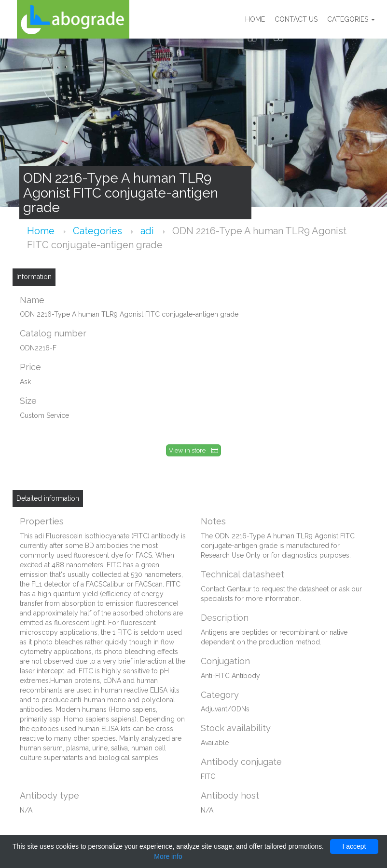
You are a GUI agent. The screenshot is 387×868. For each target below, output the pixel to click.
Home (255, 19)
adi (148, 231)
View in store (193, 450)
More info (168, 856)
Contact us (296, 19)
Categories (351, 19)
